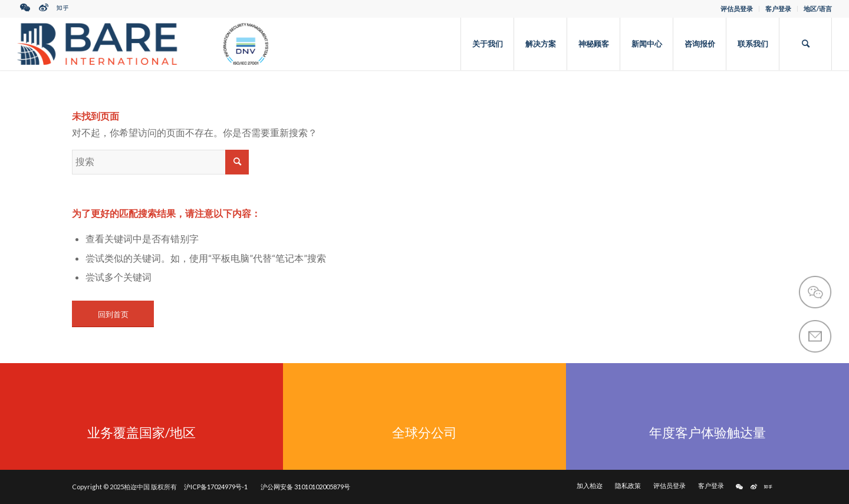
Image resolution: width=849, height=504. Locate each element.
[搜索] (805, 44)
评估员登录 (737, 9)
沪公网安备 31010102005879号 (305, 487)
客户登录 (778, 9)
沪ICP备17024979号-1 (216, 487)
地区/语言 (818, 9)
